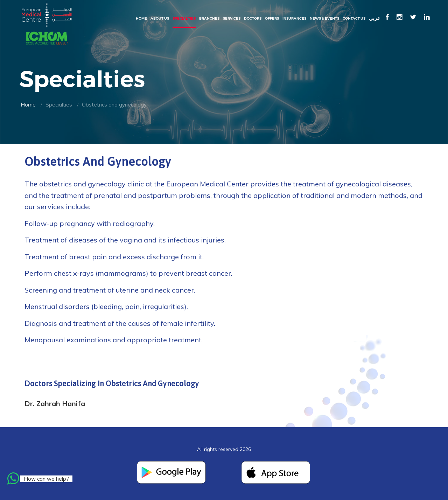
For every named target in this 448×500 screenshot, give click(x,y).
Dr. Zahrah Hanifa (55, 403)
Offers (272, 18)
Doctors (253, 18)
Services (232, 18)
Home (141, 18)
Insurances (294, 18)
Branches (209, 18)
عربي (374, 18)
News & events (324, 18)
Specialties (184, 18)
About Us (160, 18)
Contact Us (354, 18)
